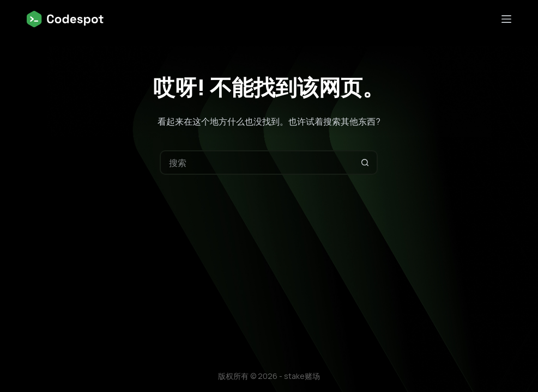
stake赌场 (302, 376)
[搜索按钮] (365, 163)
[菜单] (506, 19)
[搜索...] (256, 163)
